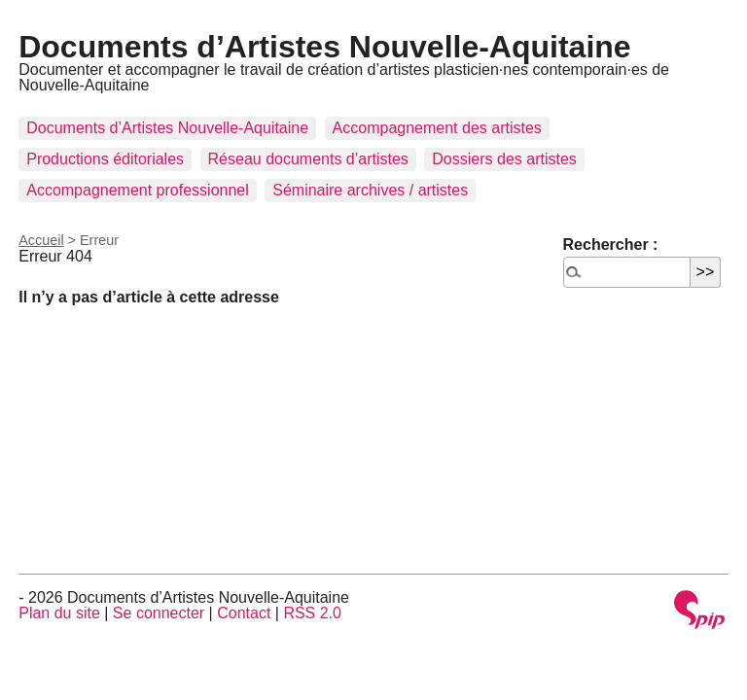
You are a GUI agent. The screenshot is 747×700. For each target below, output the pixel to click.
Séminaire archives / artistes (370, 190)
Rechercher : (611, 245)
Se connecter (159, 613)
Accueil (41, 240)
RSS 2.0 (312, 613)
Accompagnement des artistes (437, 128)
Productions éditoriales (105, 159)
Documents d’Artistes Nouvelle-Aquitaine (324, 47)
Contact (244, 613)
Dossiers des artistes (504, 159)
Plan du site (59, 613)
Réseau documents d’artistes (308, 159)
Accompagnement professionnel (138, 190)
